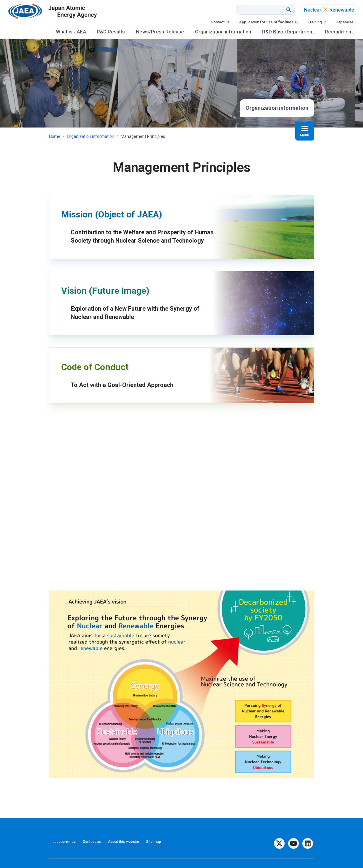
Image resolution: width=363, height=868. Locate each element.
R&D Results (111, 32)
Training (317, 22)
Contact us (220, 22)
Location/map (64, 842)
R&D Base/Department (288, 32)
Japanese (345, 22)
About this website (124, 842)
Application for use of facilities (269, 22)
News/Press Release (160, 32)
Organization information (223, 32)
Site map (154, 842)
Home (55, 136)
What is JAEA (71, 32)
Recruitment (339, 32)
